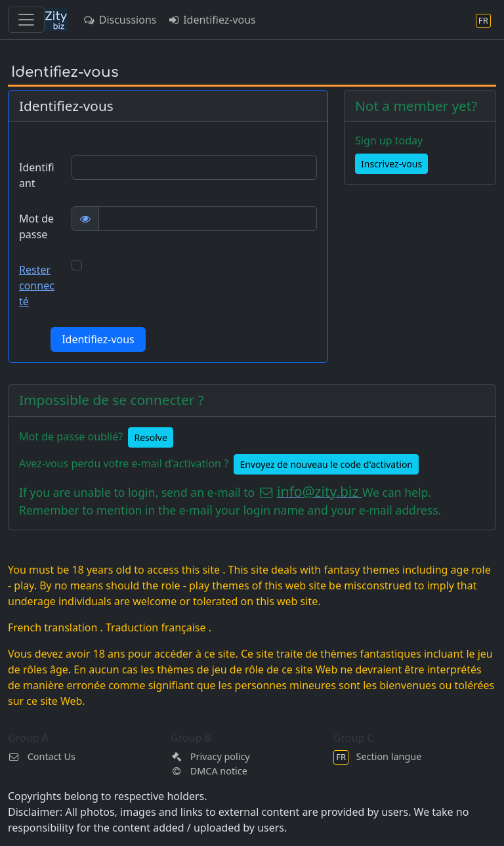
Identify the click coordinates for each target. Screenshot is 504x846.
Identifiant (37, 175)
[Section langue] (483, 20)
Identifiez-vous (211, 20)
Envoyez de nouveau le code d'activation (326, 464)
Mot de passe (36, 226)
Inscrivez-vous (391, 164)
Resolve (150, 437)
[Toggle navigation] (26, 20)
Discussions (119, 20)
